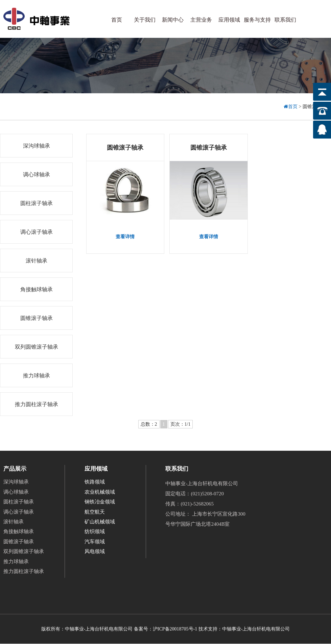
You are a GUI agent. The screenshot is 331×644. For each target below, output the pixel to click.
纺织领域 (95, 532)
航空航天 (95, 512)
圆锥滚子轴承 (37, 318)
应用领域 (229, 20)
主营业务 (201, 20)
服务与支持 (257, 20)
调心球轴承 (37, 175)
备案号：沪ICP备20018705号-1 (165, 629)
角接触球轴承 (37, 289)
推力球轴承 (37, 376)
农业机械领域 (100, 492)
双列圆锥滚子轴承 (37, 347)
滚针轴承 (37, 261)
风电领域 (95, 552)
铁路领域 (95, 482)
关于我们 (145, 20)
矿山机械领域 (100, 522)
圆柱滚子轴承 (37, 203)
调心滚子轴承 (37, 232)
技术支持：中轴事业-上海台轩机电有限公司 (244, 629)
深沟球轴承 (37, 146)
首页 (117, 20)
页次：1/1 (181, 424)
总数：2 (149, 424)
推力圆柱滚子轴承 (37, 404)
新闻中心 (173, 20)
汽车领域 (95, 542)
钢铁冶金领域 (100, 502)
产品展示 (15, 469)
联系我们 (285, 20)
